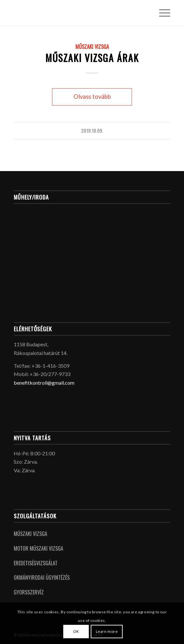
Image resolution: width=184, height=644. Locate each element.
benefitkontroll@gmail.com (44, 383)
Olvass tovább (92, 97)
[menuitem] (161, 13)
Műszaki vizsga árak (92, 58)
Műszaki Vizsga (92, 47)
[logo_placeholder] (76, 13)
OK (76, 631)
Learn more (107, 631)
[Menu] (161, 13)
